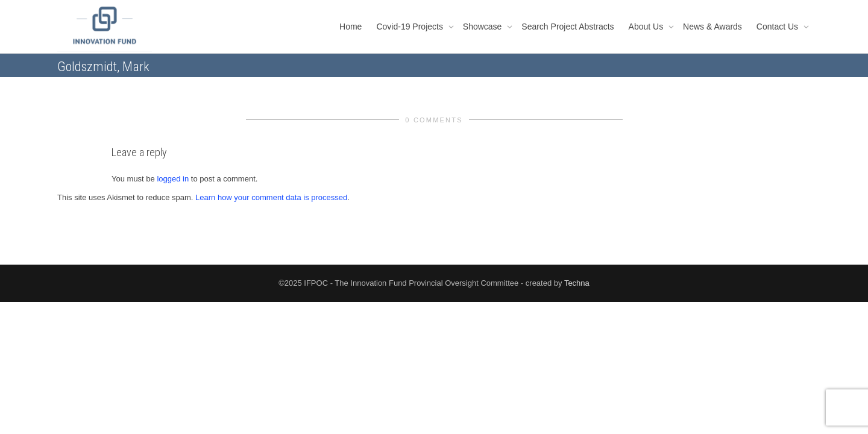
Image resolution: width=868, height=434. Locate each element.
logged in (173, 179)
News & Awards (712, 27)
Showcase (483, 27)
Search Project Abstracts (568, 27)
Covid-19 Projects (410, 27)
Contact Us (778, 27)
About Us (647, 27)
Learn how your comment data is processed (271, 197)
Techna (577, 283)
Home (351, 27)
